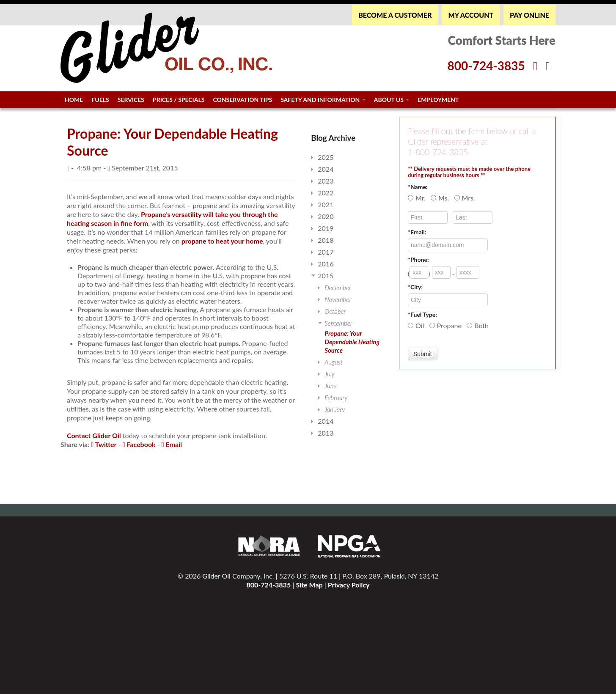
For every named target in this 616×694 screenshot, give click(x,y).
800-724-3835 (268, 585)
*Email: (417, 232)
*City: (415, 287)
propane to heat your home (222, 241)
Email (172, 444)
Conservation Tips (242, 100)
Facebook (139, 444)
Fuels (100, 100)
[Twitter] (548, 66)
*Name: (418, 187)
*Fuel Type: (422, 314)
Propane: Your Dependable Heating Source (352, 342)
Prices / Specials (179, 100)
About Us (392, 100)
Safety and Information (323, 100)
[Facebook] (535, 66)
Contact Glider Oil (94, 435)
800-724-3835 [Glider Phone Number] (486, 66)
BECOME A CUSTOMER (395, 15)
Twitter (104, 444)
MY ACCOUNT (471, 15)
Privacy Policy (349, 585)
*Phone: (418, 259)
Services (131, 100)
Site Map (309, 585)
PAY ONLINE (529, 15)
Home (74, 100)
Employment (438, 100)
